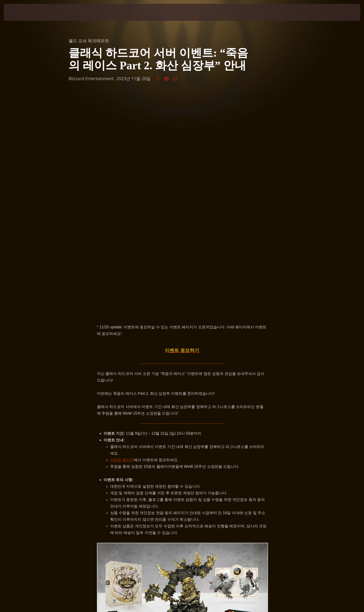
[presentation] (21, 12)
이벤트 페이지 (122, 238)
